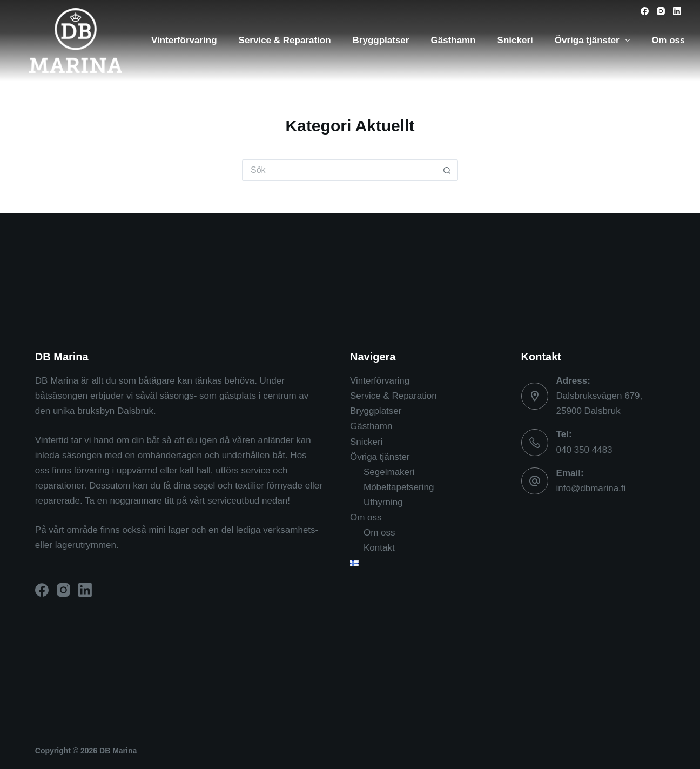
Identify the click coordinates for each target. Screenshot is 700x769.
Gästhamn (453, 40)
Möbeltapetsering (399, 487)
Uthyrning (383, 502)
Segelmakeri (389, 472)
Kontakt (379, 548)
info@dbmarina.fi (591, 488)
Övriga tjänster (594, 41)
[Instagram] (661, 11)
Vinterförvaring (184, 40)
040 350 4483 (584, 450)
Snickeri (515, 40)
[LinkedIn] (677, 11)
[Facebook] (645, 11)
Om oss (366, 517)
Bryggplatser (381, 40)
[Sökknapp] (447, 170)
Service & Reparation (285, 40)
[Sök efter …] (339, 170)
